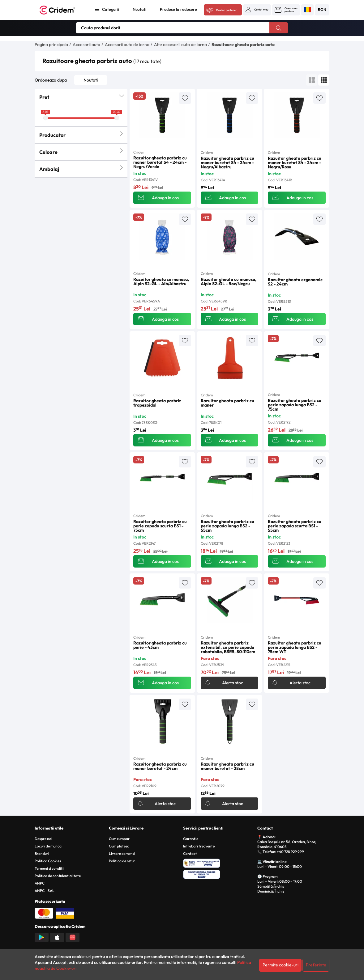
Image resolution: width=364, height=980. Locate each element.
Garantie (191, 839)
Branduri (42, 853)
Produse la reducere (178, 9)
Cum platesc (119, 846)
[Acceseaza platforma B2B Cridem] (223, 10)
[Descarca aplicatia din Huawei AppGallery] (73, 937)
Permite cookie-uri (280, 965)
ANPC (40, 883)
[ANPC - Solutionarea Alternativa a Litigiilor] (219, 862)
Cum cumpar (119, 839)
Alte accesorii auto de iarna (180, 44)
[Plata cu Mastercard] (44, 913)
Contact (190, 853)
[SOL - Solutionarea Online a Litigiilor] (219, 873)
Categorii (111, 9)
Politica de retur (122, 861)
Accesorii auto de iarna (127, 44)
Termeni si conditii (49, 868)
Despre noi (43, 839)
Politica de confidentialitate (58, 876)
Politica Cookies (48, 861)
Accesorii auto (86, 44)
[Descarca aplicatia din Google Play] (42, 937)
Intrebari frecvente (199, 846)
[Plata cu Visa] (65, 913)
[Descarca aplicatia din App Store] (57, 937)
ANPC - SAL (45, 891)
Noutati (139, 9)
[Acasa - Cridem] (61, 10)
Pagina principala (51, 44)
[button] (257, 10)
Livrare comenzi (122, 853)
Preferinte (316, 965)
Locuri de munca (48, 846)
